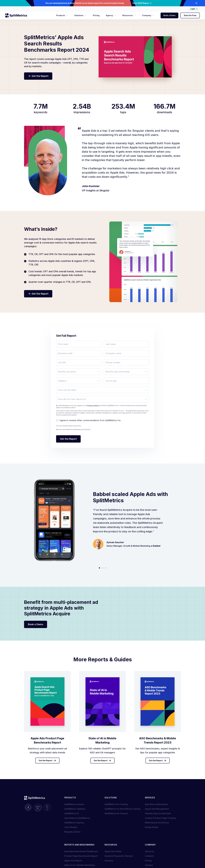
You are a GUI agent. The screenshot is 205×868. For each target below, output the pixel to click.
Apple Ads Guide (113, 851)
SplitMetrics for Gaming (116, 804)
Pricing (148, 861)
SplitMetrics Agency (74, 823)
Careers (149, 865)
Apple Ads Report (73, 861)
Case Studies (71, 827)
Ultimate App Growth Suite (158, 813)
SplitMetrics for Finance (116, 813)
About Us (149, 851)
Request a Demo (72, 832)
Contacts (149, 856)
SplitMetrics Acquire (74, 804)
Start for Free (190, 15)
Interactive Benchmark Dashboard (81, 851)
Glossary (109, 861)
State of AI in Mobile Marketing (79, 865)
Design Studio (152, 827)
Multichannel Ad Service (157, 823)
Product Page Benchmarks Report (81, 856)
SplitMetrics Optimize (75, 809)
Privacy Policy (93, 405)
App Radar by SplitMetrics (77, 818)
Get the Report (47, 761)
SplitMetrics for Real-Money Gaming (122, 809)
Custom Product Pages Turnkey (160, 818)
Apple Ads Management (157, 809)
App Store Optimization (156, 804)
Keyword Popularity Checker (119, 856)
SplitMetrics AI (71, 813)
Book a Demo (169, 15)
